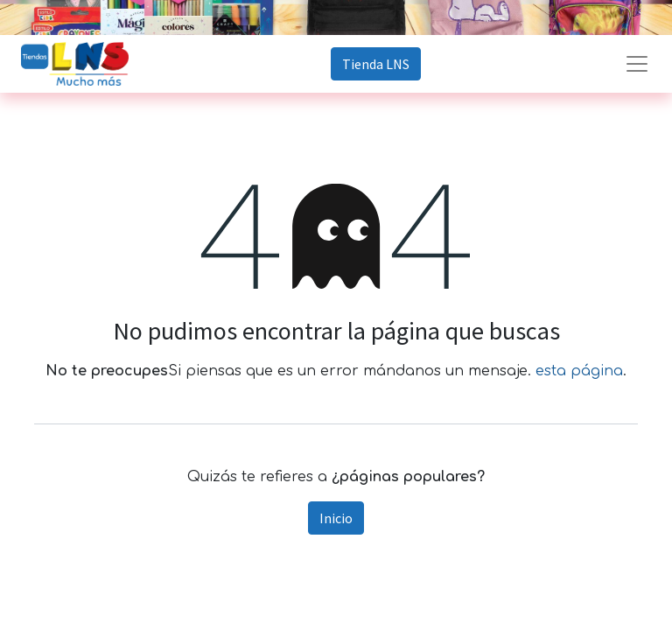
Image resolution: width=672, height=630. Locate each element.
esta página (579, 371)
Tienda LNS (376, 64)
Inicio (336, 518)
